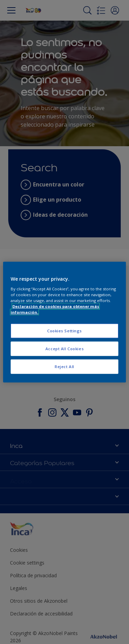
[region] (64, 322)
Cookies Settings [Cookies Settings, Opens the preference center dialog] (64, 331)
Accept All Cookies (64, 348)
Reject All (64, 366)
